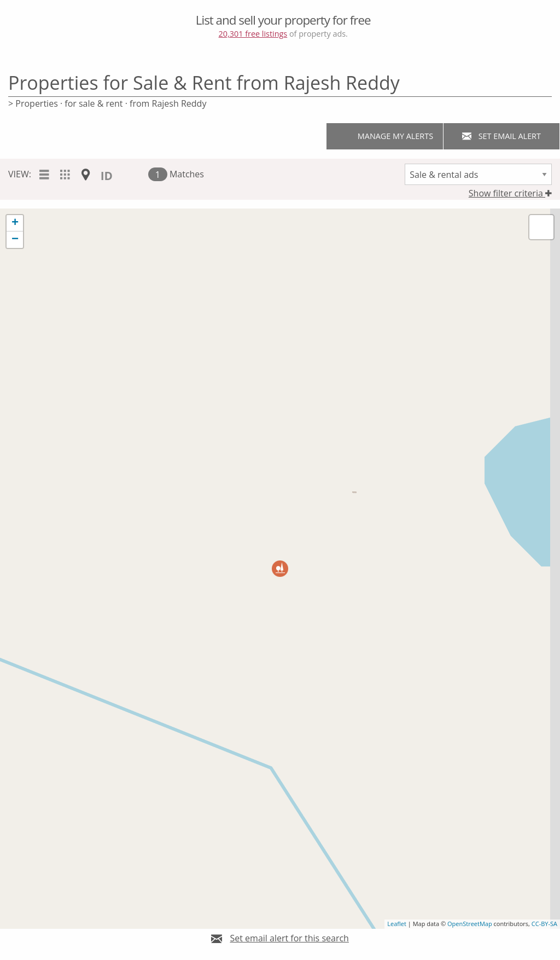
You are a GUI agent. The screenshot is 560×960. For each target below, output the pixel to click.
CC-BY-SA (544, 924)
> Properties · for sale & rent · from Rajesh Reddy (107, 103)
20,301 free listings (253, 34)
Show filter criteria (510, 193)
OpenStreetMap (470, 924)
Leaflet (397, 924)
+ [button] (15, 223)
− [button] (15, 240)
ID (107, 176)
